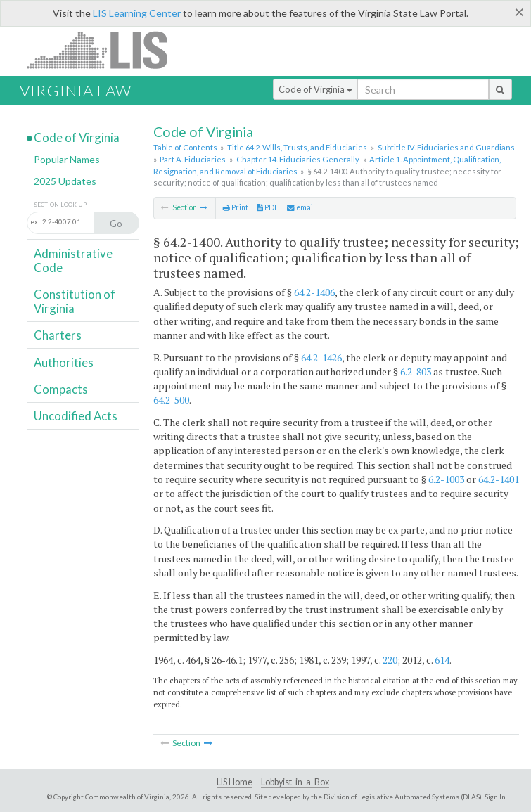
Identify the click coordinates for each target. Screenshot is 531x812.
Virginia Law (76, 90)
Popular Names (67, 159)
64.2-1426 (321, 357)
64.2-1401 (499, 479)
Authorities (64, 362)
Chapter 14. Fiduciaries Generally (298, 159)
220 (390, 660)
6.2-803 (416, 372)
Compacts (61, 389)
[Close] (519, 12)
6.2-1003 (446, 479)
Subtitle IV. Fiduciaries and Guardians (446, 147)
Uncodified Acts (76, 416)
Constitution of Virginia (75, 301)
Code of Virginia (315, 89)
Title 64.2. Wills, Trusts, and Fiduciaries (297, 147)
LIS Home (235, 782)
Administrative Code (73, 260)
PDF (268, 207)
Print (236, 207)
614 (442, 660)
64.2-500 (171, 400)
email (301, 207)
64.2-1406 (314, 292)
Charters (58, 335)
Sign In (495, 797)
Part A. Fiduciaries (193, 159)
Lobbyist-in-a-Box (295, 782)
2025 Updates (65, 181)
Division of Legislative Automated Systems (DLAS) (403, 797)
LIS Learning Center (137, 13)
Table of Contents (185, 147)
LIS (105, 50)
